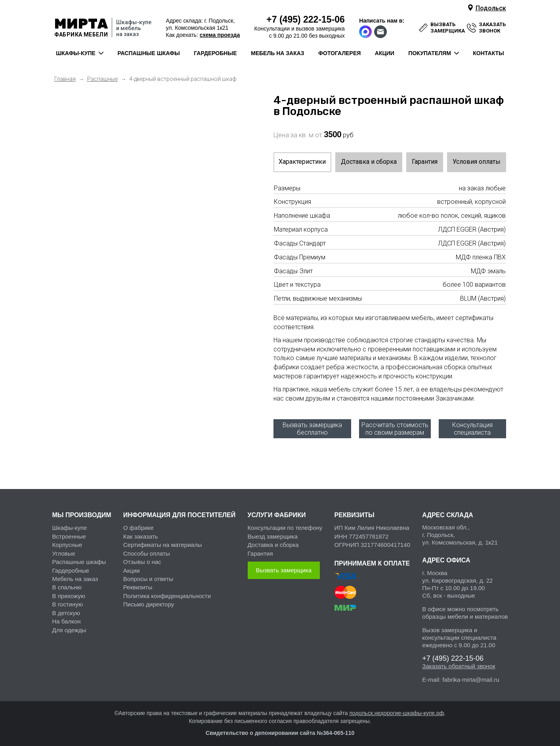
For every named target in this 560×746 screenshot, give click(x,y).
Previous (66, 95)
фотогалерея (339, 53)
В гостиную (68, 601)
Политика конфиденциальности (167, 593)
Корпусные (67, 542)
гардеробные (215, 53)
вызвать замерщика (448, 28)
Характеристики (302, 162)
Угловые (64, 550)
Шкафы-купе (70, 525)
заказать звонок (492, 28)
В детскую (66, 610)
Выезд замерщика (273, 533)
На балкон (67, 618)
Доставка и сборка (369, 162)
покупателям (429, 53)
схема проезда (220, 35)
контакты (488, 53)
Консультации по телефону (285, 525)
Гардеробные (71, 567)
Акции (132, 567)
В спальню (67, 584)
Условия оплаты (477, 162)
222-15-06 (306, 19)
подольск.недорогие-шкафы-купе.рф (397, 710)
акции (385, 53)
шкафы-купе (76, 53)
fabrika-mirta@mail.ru (471, 677)
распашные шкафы (148, 53)
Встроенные (69, 533)
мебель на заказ (278, 53)
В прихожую (69, 593)
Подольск (491, 8)
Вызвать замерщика (284, 567)
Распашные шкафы (79, 559)
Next (238, 95)
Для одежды (69, 627)
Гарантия (425, 162)
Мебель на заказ (75, 576)
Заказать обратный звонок (459, 663)
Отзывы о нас (142, 559)
